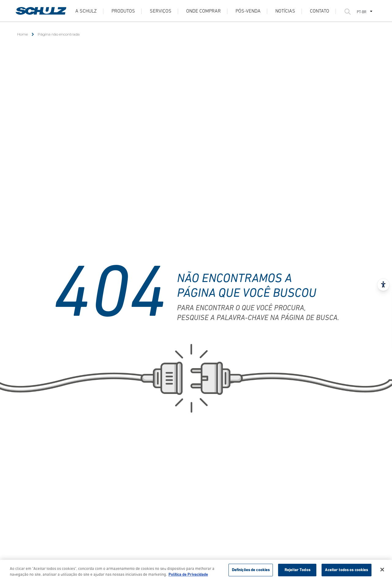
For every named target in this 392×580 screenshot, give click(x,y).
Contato (320, 11)
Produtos (123, 11)
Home (23, 34)
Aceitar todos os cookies (346, 572)
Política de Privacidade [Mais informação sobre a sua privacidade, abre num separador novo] (188, 576)
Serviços (161, 11)
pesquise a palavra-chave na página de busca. (258, 318)
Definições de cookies (251, 572)
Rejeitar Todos (297, 572)
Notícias (285, 11)
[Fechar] (382, 571)
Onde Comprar (204, 11)
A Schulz (86, 11)
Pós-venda (248, 11)
